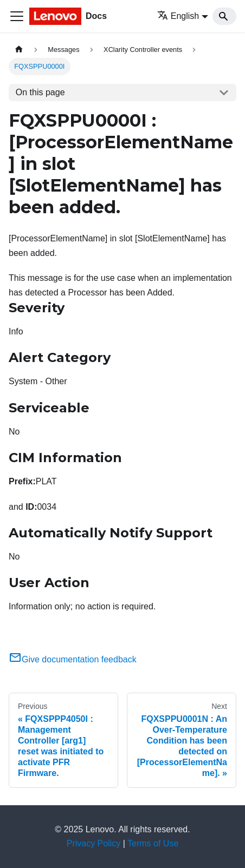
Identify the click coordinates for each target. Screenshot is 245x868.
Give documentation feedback (73, 659)
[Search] (224, 16)
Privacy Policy (94, 843)
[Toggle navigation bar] (17, 16)
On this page (40, 92)
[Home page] (19, 50)
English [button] (178, 16)
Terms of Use (153, 843)
